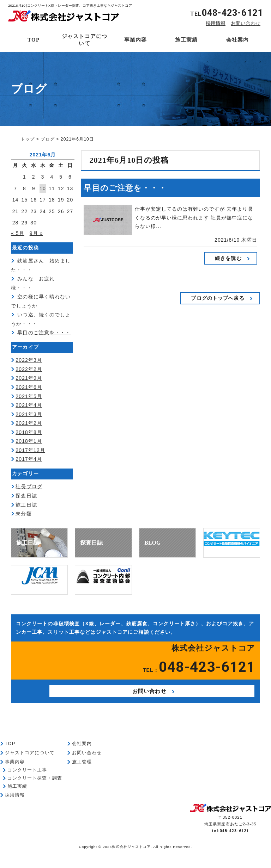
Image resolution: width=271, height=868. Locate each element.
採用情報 (216, 23)
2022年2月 (29, 369)
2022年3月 (29, 360)
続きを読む (228, 258)
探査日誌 (26, 496)
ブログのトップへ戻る (218, 298)
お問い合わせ (246, 23)
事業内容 (135, 40)
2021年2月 (29, 423)
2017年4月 (29, 459)
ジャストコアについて (85, 40)
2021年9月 (29, 378)
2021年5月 (29, 396)
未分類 (23, 514)
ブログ (47, 139)
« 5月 (18, 233)
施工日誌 (26, 505)
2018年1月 (29, 441)
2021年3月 (29, 414)
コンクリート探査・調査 (35, 794)
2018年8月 (29, 432)
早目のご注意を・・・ (44, 333)
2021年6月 (29, 387)
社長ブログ (29, 486)
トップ (28, 139)
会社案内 (237, 40)
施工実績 (186, 40)
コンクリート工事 (27, 786)
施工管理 (82, 778)
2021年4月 (29, 405)
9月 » (36, 233)
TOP (34, 40)
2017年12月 (30, 450)
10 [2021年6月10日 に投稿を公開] (43, 188)
